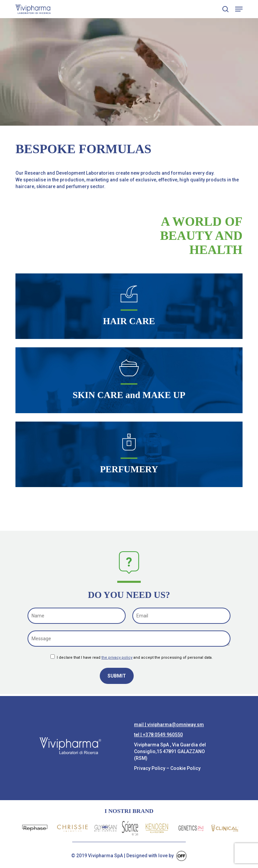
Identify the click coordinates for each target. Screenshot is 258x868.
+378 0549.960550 (163, 735)
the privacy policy (117, 658)
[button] (239, 9)
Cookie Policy (185, 768)
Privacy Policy (150, 768)
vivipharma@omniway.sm (176, 725)
